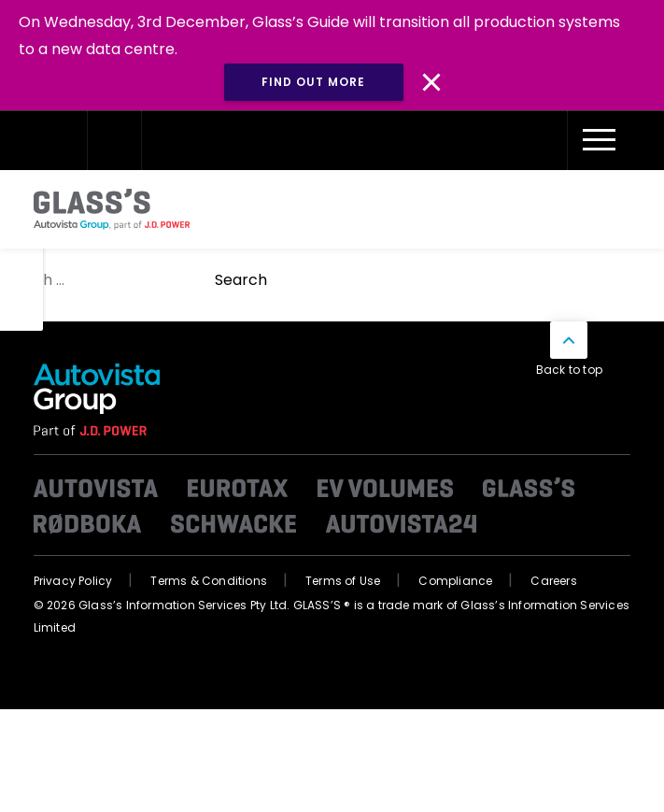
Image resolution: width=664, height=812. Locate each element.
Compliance (455, 581)
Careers (553, 581)
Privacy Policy (73, 581)
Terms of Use (343, 581)
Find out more (313, 82)
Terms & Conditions (209, 581)
